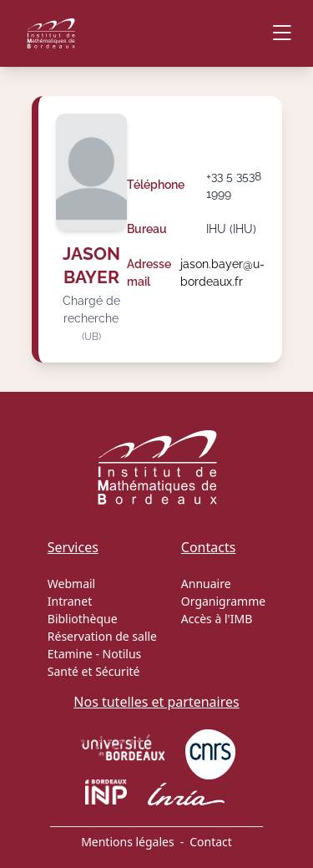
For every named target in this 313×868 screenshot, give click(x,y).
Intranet (70, 601)
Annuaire (206, 584)
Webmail (71, 584)
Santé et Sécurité (94, 671)
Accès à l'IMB (217, 619)
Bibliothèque (83, 619)
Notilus (122, 654)
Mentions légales (128, 842)
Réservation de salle (102, 636)
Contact (211, 842)
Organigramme (223, 601)
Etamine (70, 654)
